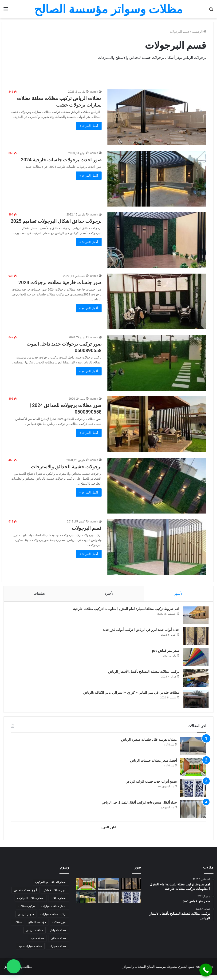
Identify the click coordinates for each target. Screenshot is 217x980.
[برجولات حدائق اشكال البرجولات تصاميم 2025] (157, 240)
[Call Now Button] (206, 970)
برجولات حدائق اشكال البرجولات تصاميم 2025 (56, 221)
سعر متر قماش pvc (163, 653)
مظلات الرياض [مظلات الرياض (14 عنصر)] (34, 935)
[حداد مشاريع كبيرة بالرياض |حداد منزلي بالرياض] (131, 889)
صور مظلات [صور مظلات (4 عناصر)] (59, 927)
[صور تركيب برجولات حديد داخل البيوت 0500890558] (157, 363)
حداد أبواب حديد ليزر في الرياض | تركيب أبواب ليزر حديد (139, 632)
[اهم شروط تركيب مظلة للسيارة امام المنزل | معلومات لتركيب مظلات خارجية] (193, 618)
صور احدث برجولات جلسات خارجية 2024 (61, 160)
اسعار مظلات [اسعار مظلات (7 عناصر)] (59, 903)
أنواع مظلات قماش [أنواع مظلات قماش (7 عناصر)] (26, 895)
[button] (14, 966)
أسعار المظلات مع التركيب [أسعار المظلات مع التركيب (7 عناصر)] (51, 887)
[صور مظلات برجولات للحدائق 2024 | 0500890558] (157, 424)
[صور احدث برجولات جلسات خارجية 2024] (157, 179)
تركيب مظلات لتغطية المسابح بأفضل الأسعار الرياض (141, 674)
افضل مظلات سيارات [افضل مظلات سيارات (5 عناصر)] (54, 911)
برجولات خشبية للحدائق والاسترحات (66, 467)
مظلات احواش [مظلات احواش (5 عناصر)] (58, 935)
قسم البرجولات (87, 528)
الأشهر (179, 594)
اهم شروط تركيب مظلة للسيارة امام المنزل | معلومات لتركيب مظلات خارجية (124, 611)
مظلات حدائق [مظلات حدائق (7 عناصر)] (59, 943)
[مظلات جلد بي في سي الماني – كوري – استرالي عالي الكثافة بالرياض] (193, 701)
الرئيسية (199, 32)
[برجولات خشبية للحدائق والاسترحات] (157, 486)
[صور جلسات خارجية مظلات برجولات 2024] (157, 301)
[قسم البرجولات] (157, 547)
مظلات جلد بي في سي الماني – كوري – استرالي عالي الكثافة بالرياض (129, 695)
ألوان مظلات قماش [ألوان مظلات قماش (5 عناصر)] (55, 895)
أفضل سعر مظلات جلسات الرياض (153, 765)
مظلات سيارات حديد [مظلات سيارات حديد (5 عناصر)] (30, 951)
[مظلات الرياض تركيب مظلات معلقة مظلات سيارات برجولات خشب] (157, 117)
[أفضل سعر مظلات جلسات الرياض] (193, 772)
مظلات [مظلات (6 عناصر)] (18, 927)
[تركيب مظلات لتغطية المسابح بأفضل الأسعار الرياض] (193, 680)
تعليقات (39, 594)
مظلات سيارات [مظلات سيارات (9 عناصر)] (57, 951)
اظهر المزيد (108, 832)
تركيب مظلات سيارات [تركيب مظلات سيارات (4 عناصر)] (53, 919)
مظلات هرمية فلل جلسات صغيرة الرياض (149, 744)
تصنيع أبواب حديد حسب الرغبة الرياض (151, 786)
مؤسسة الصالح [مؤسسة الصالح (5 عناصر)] (37, 927)
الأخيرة (109, 594)
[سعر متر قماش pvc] (193, 659)
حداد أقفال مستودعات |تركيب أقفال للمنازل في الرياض (139, 807)
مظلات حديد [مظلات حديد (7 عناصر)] (37, 943)
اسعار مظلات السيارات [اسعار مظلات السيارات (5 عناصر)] (31, 903)
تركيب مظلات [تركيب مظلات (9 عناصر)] (27, 911)
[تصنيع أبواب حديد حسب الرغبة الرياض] (193, 793)
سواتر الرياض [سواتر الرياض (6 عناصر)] (26, 919)
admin (94, 92)
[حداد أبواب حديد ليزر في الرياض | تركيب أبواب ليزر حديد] (193, 639)
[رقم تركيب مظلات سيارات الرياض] (86, 902)
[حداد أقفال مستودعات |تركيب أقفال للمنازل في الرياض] (193, 814)
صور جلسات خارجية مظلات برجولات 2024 (60, 283)
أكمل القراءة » (89, 126)
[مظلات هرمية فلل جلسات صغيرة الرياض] (193, 751)
